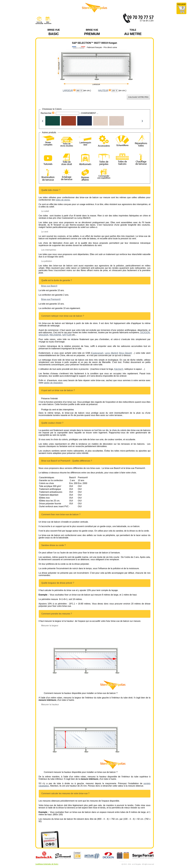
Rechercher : (48, 113)
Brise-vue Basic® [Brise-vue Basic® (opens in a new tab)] (49, 286)
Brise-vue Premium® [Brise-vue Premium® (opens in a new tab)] (51, 299)
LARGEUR (68, 90)
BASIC (54, 32)
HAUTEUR (103, 90)
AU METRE (133, 32)
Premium (92, 32)
